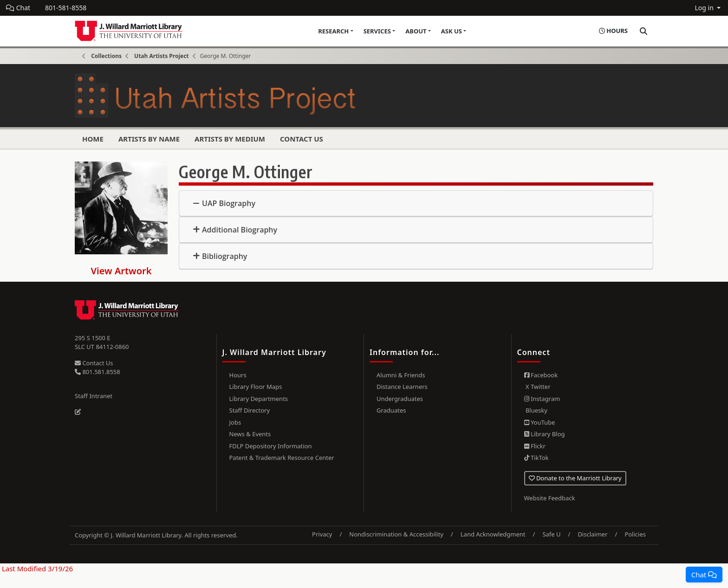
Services (377, 31)
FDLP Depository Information (271, 446)
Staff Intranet (94, 396)
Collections (106, 56)
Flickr (535, 446)
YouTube (540, 422)
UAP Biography (229, 203)
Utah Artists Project (161, 56)
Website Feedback (550, 498)
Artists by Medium (230, 139)
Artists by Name (149, 139)
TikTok (536, 458)
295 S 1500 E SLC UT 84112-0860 (102, 342)
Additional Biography (240, 230)
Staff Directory (250, 410)
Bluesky (536, 410)
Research (333, 31)
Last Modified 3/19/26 (36, 569)
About (416, 31)
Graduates (391, 410)
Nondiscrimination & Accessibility (396, 534)
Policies (635, 534)
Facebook (541, 375)
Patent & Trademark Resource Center (282, 458)
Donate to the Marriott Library (575, 478)
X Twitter (537, 387)
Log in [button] (705, 8)
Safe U (551, 534)
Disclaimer (592, 534)
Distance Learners (402, 387)
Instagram (542, 399)
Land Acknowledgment (493, 534)
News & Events (250, 434)
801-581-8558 (66, 8)
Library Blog (545, 434)
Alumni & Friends (401, 375)
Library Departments (259, 399)
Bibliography (224, 256)
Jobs (235, 422)
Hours (238, 375)
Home (93, 139)
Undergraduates (400, 399)
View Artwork (121, 271)
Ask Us (452, 31)
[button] (704, 575)
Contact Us (302, 139)
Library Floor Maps (256, 387)
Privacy (322, 534)
